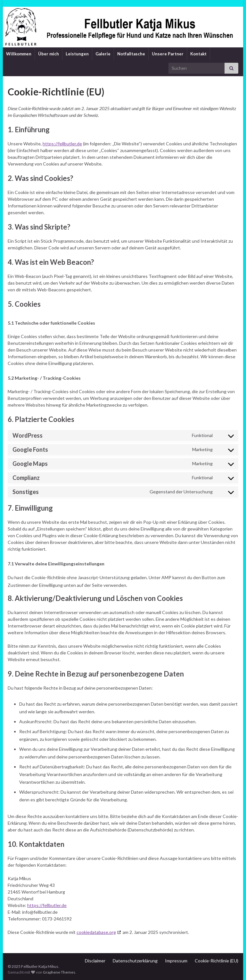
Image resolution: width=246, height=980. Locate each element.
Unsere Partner (168, 54)
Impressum (176, 961)
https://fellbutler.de (62, 144)
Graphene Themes (59, 972)
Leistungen (77, 54)
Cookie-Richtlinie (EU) (217, 961)
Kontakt (198, 54)
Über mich (49, 54)
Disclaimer (95, 961)
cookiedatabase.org (96, 932)
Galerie (103, 54)
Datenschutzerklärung (135, 961)
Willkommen (19, 54)
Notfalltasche (131, 54)
